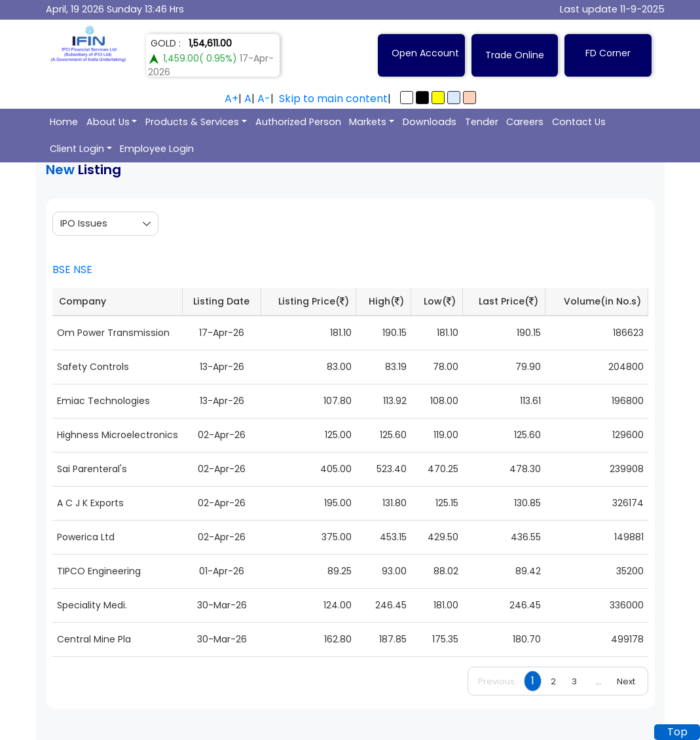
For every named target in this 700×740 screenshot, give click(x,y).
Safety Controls (93, 367)
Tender (482, 122)
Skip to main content (333, 99)
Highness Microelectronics (118, 435)
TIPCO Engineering (99, 571)
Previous (496, 681)
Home (64, 122)
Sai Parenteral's (92, 469)
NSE (83, 269)
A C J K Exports (90, 503)
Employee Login (157, 149)
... (598, 681)
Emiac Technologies (103, 401)
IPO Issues (84, 223)
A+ (231, 99)
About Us (108, 122)
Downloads (430, 122)
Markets (368, 122)
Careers (525, 122)
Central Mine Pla (94, 639)
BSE (62, 269)
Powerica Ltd (86, 537)
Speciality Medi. (92, 605)
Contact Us (579, 122)
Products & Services (192, 122)
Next (626, 681)
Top (677, 732)
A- (264, 99)
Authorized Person (298, 122)
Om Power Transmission (113, 333)
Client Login (77, 149)
